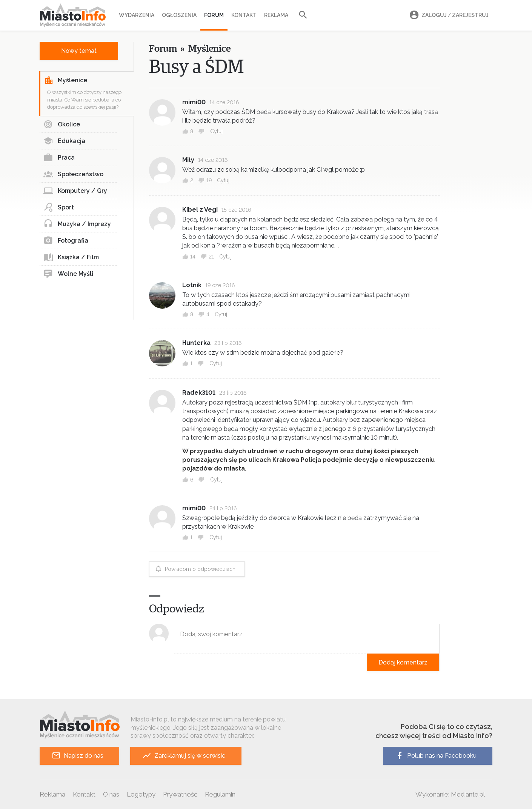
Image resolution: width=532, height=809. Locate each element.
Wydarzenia (137, 15)
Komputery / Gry (75, 191)
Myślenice (66, 80)
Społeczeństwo (73, 174)
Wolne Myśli (68, 274)
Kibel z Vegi (200, 210)
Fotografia (66, 241)
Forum (214, 15)
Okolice (62, 125)
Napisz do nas (78, 756)
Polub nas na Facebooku (436, 756)
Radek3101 (199, 393)
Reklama (276, 15)
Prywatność (180, 794)
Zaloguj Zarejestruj (448, 15)
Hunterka (196, 343)
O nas (111, 794)
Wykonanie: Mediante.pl (450, 794)
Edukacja (64, 141)
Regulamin (220, 794)
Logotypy (141, 794)
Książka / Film (71, 257)
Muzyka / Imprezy (77, 224)
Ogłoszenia (179, 15)
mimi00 (194, 102)
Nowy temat (79, 51)
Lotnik (192, 285)
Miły (188, 160)
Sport (59, 208)
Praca (59, 158)
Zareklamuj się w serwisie (184, 756)
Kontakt (244, 15)
